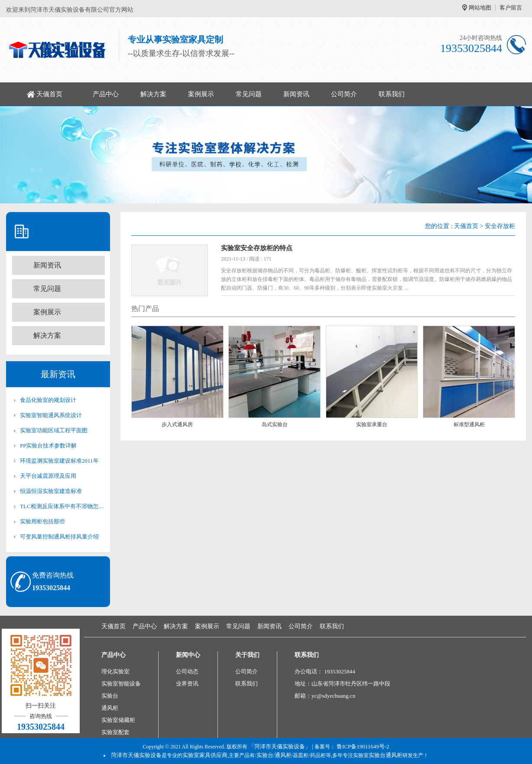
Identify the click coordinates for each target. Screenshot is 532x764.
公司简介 (344, 94)
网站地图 (480, 8)
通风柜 (110, 708)
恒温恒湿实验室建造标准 (51, 491)
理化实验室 (115, 671)
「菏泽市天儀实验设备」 (280, 746)
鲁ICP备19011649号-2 (363, 746)
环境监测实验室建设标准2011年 (59, 461)
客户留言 (511, 8)
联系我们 (392, 94)
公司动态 (187, 671)
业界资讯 (187, 684)
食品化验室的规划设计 (48, 400)
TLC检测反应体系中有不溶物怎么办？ (62, 506)
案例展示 (201, 94)
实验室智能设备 (121, 684)
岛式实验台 (275, 424)
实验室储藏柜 (118, 720)
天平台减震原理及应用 (48, 476)
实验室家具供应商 (205, 755)
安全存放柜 (500, 226)
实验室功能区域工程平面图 (54, 430)
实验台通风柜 (386, 755)
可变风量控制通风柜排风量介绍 (59, 537)
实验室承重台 (372, 424)
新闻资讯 (296, 94)
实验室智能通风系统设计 (51, 415)
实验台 (110, 696)
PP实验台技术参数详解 (48, 446)
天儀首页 (49, 94)
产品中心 (106, 94)
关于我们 (247, 655)
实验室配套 (115, 732)
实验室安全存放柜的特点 (257, 248)
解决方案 (153, 94)
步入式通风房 (177, 424)
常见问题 (249, 94)
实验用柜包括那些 (42, 521)
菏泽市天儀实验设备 (136, 755)
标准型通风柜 (469, 424)
